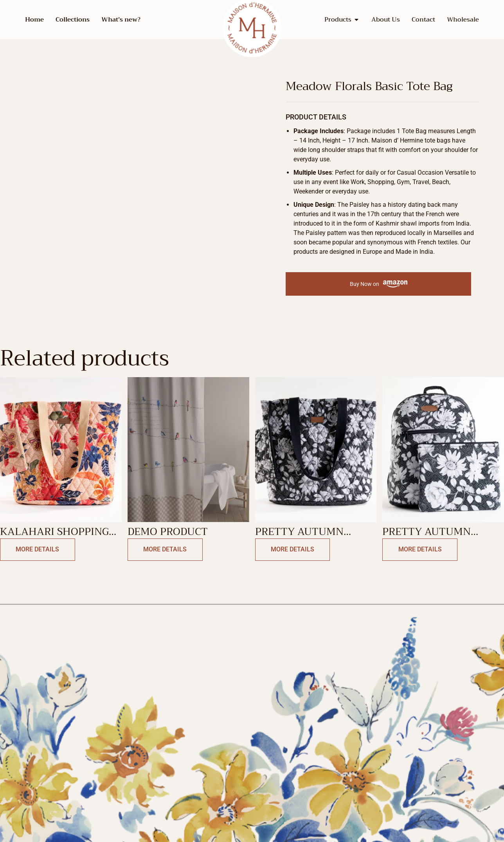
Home (34, 20)
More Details (36, 550)
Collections (73, 20)
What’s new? (121, 20)
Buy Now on (379, 284)
